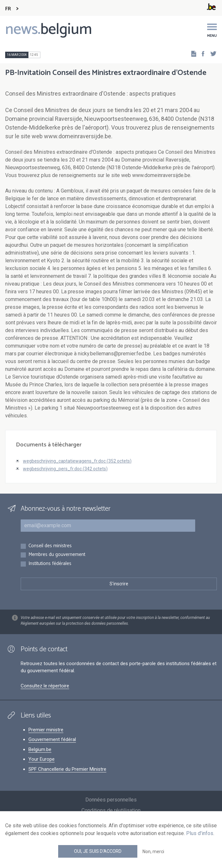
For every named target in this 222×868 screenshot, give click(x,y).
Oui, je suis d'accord (98, 851)
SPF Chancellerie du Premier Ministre (67, 769)
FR (8, 9)
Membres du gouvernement (57, 555)
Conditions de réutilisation (111, 810)
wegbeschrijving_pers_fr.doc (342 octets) (65, 469)
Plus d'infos (200, 833)
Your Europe (42, 759)
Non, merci (153, 852)
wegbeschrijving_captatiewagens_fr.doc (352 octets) (77, 461)
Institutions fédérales (50, 564)
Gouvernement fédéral (52, 739)
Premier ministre (46, 730)
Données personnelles (111, 800)
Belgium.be (40, 749)
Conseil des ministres (50, 546)
